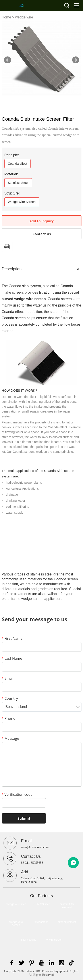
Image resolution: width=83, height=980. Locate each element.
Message (10, 738)
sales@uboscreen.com (35, 847)
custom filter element (67, 906)
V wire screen (54, 940)
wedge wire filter (16, 904)
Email (8, 678)
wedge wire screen (16, 924)
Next (76, 60)
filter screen (41, 922)
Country (10, 698)
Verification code (17, 794)
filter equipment (67, 922)
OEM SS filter (41, 904)
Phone (9, 718)
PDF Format (7, 247)
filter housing (29, 940)
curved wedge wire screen (24, 299)
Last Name (12, 658)
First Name (12, 638)
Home (7, 17)
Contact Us (42, 234)
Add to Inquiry (42, 221)
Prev (8, 60)
